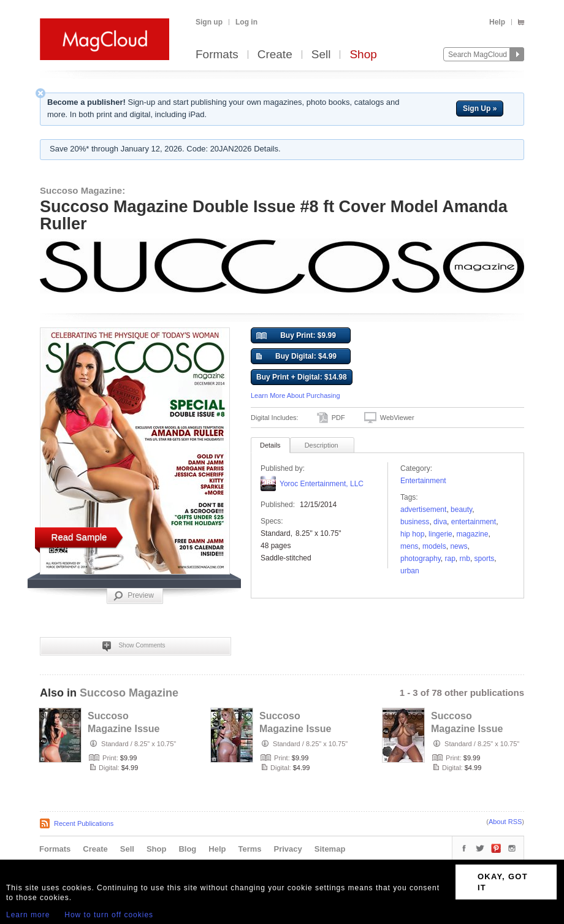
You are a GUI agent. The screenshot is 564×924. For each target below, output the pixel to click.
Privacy (288, 849)
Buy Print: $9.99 (296, 336)
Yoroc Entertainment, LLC (322, 484)
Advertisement (423, 510)
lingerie (440, 534)
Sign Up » (480, 109)
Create (275, 55)
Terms (250, 849)
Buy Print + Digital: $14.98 (302, 377)
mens (409, 546)
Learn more (28, 915)
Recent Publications (84, 823)
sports (485, 559)
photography (421, 559)
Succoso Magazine (129, 693)
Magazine (472, 534)
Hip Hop (412, 534)
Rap (450, 559)
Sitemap (330, 849)
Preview (134, 596)
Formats (217, 55)
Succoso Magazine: (82, 190)
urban (410, 571)
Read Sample (79, 537)
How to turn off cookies (109, 915)
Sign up (209, 22)
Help (497, 22)
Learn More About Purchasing (295, 395)
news (459, 546)
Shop (363, 55)
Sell (321, 55)
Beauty (461, 510)
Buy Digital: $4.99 (296, 357)
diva (440, 522)
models (434, 546)
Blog (187, 849)
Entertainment (423, 481)
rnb (465, 559)
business (415, 522)
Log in (246, 22)
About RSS (505, 822)
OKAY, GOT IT (503, 882)
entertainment (474, 522)
